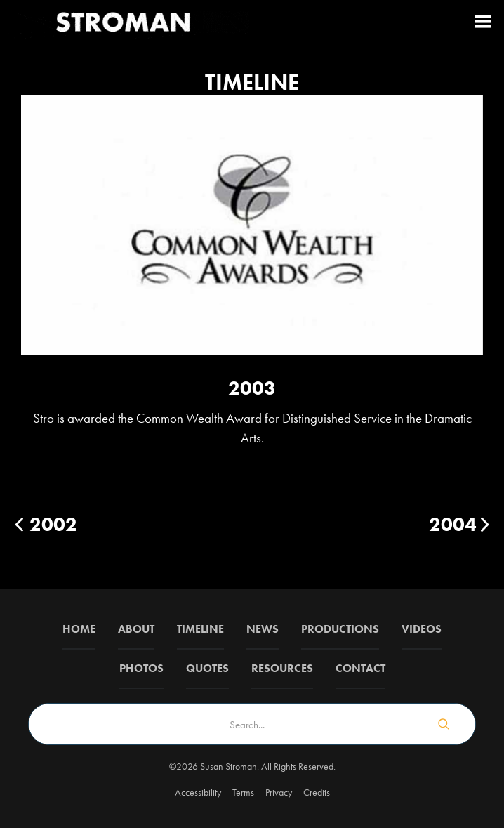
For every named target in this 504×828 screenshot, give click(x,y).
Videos (422, 629)
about (136, 629)
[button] (483, 21)
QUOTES (207, 668)
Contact (360, 668)
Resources (282, 668)
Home (79, 629)
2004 (453, 524)
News (263, 629)
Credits (317, 792)
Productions (340, 629)
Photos (141, 668)
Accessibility (198, 792)
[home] (126, 21)
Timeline (200, 629)
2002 (53, 524)
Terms (243, 792)
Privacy (279, 792)
